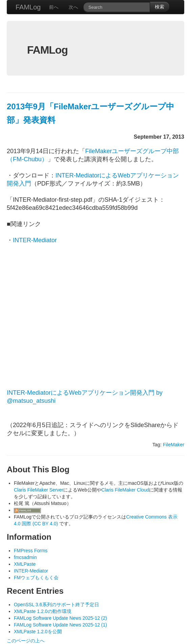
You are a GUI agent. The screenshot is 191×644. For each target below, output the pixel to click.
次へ (73, 7)
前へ (54, 7)
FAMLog (28, 7)
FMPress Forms (31, 551)
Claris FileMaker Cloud (125, 490)
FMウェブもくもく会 (36, 578)
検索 (160, 7)
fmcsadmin (25, 557)
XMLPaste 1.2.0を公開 (38, 632)
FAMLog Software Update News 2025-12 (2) (60, 618)
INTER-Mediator (35, 240)
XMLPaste (25, 564)
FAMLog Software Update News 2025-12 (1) (60, 625)
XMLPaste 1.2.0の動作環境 (43, 611)
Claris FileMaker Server (39, 490)
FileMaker (174, 445)
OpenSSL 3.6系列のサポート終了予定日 (56, 605)
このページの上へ (26, 641)
